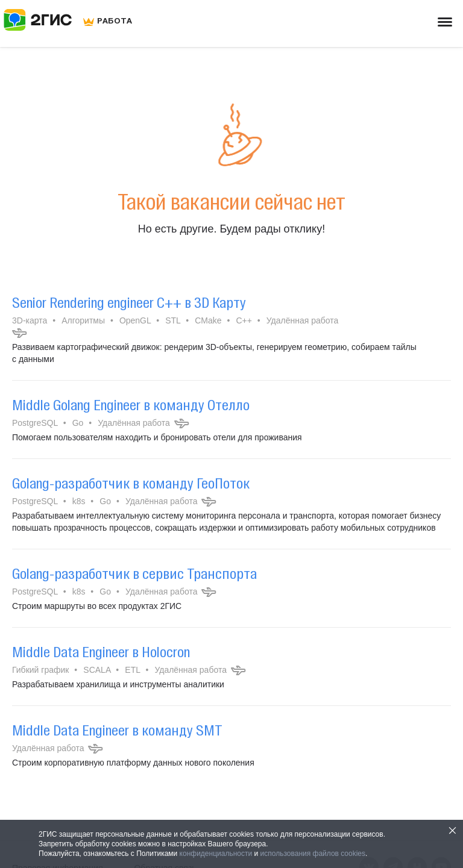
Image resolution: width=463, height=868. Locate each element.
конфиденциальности (216, 854)
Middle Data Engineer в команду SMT (117, 730)
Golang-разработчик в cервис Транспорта (134, 573)
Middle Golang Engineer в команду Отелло (131, 405)
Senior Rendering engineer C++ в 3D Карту (129, 302)
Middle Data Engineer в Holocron (101, 652)
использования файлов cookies (313, 854)
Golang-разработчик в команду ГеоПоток (131, 483)
